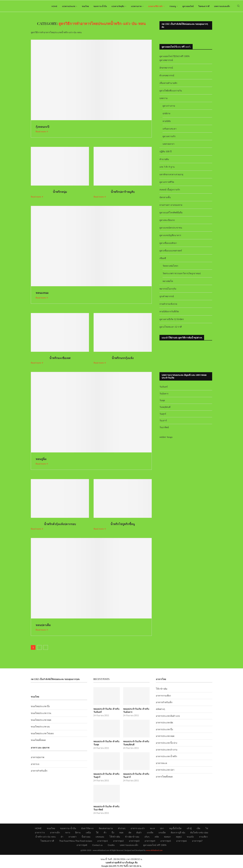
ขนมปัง (190, 837)
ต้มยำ (139, 833)
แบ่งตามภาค (136, 6)
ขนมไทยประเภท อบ (40, 727)
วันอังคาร (164, 394)
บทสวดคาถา (169, 145)
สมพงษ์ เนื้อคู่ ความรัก (170, 190)
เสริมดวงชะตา (170, 129)
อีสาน (78, 833)
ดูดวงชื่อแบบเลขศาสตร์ (171, 251)
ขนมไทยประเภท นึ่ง (40, 707)
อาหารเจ (35, 765)
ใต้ (97, 833)
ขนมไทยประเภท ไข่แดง (42, 734)
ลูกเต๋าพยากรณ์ (167, 297)
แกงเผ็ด (162, 833)
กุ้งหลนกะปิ (42, 127)
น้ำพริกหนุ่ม (60, 193)
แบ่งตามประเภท (69, 6)
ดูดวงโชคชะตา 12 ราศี (171, 327)
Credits (111, 845)
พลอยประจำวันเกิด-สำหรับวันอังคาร (136, 711)
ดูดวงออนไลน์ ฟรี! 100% (155, 845)
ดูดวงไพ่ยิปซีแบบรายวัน (171, 91)
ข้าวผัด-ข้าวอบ (132, 837)
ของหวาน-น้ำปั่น (100, 6)
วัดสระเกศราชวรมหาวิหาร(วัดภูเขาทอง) (182, 274)
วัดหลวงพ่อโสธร (170, 266)
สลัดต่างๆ (160, 710)
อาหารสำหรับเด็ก (39, 771)
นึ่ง (113, 833)
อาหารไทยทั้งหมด (164, 777)
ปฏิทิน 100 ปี (166, 152)
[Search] (238, 6)
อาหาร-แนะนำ (138, 829)
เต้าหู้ (189, 829)
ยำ (62, 837)
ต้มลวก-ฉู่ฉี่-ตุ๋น (178, 833)
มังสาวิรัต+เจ (87, 829)
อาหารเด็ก (55, 833)
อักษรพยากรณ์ (166, 68)
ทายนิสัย (167, 122)
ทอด (121, 833)
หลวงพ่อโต (168, 282)
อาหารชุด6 (181, 841)
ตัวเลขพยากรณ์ (167, 76)
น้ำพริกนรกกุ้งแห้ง (123, 359)
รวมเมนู (173, 6)
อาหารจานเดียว (163, 696)
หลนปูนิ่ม (41, 460)
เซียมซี (163, 259)
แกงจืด (150, 833)
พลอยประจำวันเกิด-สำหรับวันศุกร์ (106, 776)
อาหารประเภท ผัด (164, 723)
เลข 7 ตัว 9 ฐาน (167, 167)
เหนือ (88, 833)
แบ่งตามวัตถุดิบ (118, 6)
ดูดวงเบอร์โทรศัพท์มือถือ (171, 213)
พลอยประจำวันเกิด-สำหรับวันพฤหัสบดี (136, 744)
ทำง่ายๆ (122, 829)
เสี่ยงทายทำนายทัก (168, 84)
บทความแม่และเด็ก (222, 6)
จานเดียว (203, 837)
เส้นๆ (147, 837)
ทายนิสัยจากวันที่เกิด (169, 312)
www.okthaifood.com (154, 851)
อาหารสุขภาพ (38, 758)
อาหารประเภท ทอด (165, 737)
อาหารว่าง (40, 833)
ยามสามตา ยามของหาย (171, 205)
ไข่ (207, 829)
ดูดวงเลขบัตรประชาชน (171, 228)
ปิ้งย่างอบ (86, 837)
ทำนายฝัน (164, 160)
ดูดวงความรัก (169, 137)
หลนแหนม (42, 294)
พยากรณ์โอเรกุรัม (168, 289)
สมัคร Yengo (167, 438)
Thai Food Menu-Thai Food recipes (76, 841)
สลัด (157, 837)
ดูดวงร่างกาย (169, 106)
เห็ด (198, 829)
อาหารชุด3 (134, 841)
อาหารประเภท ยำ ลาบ (167, 750)
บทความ (163, 99)
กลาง (68, 833)
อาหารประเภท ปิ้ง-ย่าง (167, 744)
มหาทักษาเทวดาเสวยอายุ (171, 175)
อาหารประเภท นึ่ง (164, 730)
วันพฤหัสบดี (165, 408)
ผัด (130, 833)
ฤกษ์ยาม (166, 114)
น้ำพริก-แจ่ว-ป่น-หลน (45, 837)
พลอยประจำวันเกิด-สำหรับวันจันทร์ (106, 711)
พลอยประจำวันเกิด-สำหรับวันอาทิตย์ (106, 808)
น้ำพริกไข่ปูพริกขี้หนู (123, 525)
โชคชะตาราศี (204, 6)
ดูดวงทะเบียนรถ (167, 221)
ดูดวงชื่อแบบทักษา (168, 244)
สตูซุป (179, 837)
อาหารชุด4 (150, 841)
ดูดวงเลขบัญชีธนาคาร (170, 236)
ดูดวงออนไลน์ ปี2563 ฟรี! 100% (175, 57)
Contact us (97, 845)
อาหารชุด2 (118, 841)
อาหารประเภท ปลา (165, 770)
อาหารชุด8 (82, 845)
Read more (42, 132)
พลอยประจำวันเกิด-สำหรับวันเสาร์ (136, 776)
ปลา (162, 829)
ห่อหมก (167, 837)
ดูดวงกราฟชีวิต (167, 183)
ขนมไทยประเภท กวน (41, 714)
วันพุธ (162, 401)
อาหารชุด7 (197, 841)
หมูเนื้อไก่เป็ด (175, 829)
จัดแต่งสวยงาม (106, 829)
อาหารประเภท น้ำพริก (166, 757)
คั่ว (105, 833)
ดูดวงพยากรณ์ (166, 61)
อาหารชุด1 (103, 841)
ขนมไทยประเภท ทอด (41, 720)
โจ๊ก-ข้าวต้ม (162, 689)
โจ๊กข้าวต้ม (115, 837)
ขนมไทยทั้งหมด (38, 741)
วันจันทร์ (164, 387)
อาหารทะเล (161, 764)
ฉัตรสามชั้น (165, 198)
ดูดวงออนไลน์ (188, 6)
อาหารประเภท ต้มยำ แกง (168, 716)
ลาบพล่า (73, 837)
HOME (54, 6)
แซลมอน (100, 837)
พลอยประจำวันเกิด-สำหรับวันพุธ (106, 744)
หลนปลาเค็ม (43, 626)
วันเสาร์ (163, 421)
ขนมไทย (85, 6)
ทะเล (152, 829)
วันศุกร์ (163, 414)
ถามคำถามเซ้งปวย (168, 305)
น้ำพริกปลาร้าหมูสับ (123, 193)
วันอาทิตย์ (164, 428)
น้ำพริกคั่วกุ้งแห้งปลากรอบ (60, 525)
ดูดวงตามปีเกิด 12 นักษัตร (172, 320)
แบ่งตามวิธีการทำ (155, 6)
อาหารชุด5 (166, 841)
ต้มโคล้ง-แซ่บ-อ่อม (199, 833)
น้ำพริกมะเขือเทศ (60, 359)
